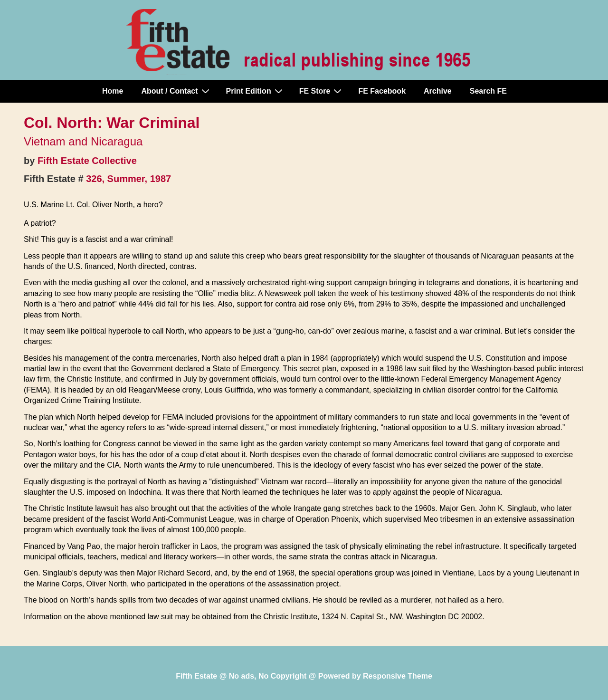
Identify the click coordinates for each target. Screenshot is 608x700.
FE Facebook (382, 91)
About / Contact (176, 91)
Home (113, 91)
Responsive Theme (398, 676)
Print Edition (256, 91)
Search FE (488, 91)
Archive (438, 91)
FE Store (322, 91)
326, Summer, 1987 (128, 179)
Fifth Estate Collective (87, 161)
